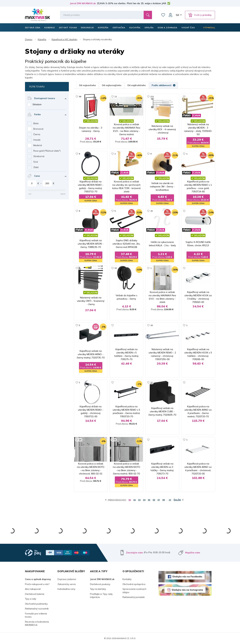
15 (151, 211)
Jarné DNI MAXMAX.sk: (83, 3)
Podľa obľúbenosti (163, 85)
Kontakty (127, 579)
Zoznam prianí (163, 15)
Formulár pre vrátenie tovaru (36, 615)
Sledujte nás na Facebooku (187, 577)
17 (151, 382)
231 (152, 97)
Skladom (37, 104)
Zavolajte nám (134, 553)
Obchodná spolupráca (134, 584)
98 (80, 97)
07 (159, 500)
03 (139, 500)
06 (154, 500)
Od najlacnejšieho (112, 85)
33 (170, 500)
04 (144, 500)
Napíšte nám (193, 553)
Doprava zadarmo (67, 579)
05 (149, 500)
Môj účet (170, 15)
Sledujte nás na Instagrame (187, 590)
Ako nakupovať (33, 589)
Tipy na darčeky (98, 589)
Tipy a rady (31, 599)
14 (80, 440)
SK (177, 15)
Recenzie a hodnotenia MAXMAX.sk (37, 623)
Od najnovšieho (87, 85)
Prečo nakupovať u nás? (37, 584)
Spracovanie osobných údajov (134, 591)
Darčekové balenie (35, 594)
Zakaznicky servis (67, 584)
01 (130, 500)
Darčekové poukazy (100, 584)
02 (134, 500)
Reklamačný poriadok (134, 597)
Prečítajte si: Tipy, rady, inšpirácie (101, 596)
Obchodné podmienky (36, 604)
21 (116, 97)
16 (151, 325)
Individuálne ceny (66, 589)
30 (116, 268)
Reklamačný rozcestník (37, 609)
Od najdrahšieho (136, 85)
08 (163, 500)
